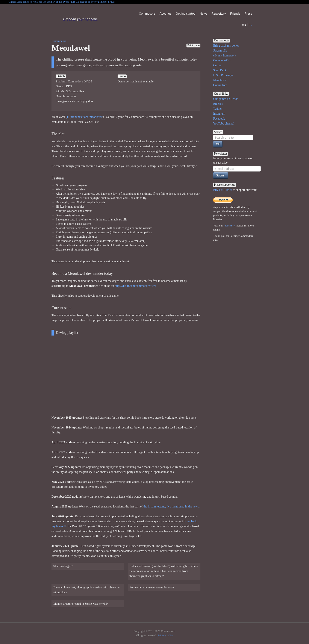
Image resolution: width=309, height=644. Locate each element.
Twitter (217, 109)
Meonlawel (220, 80)
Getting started (186, 14)
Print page (193, 45)
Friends (235, 14)
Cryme (217, 65)
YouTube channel (224, 124)
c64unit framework (225, 55)
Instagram (219, 114)
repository (229, 226)
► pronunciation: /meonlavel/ (85, 117)
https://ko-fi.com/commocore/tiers (135, 286)
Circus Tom (220, 85)
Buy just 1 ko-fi (223, 190)
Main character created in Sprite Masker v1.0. (80, 604)
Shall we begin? (63, 566)
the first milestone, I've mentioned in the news (171, 507)
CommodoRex (222, 60)
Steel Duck (220, 70)
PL (250, 25)
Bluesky (218, 104)
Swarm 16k (220, 51)
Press (248, 14)
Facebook (219, 119)
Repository (219, 14)
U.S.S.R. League (223, 75)
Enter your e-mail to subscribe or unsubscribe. (233, 160)
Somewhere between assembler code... (153, 587)
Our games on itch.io (226, 99)
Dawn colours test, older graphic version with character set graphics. (86, 590)
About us (165, 14)
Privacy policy (166, 635)
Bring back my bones (226, 46)
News (204, 14)
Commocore (147, 14)
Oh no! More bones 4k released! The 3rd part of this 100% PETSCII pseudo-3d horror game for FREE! (62, 2)
